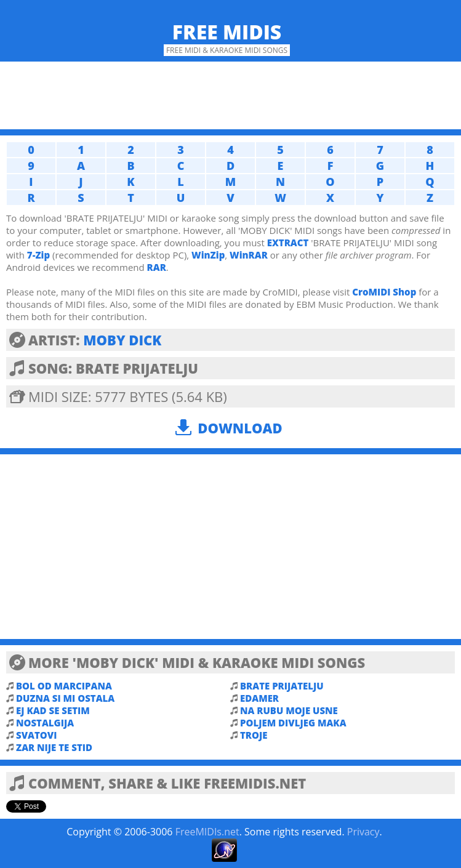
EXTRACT (288, 243)
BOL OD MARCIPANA (64, 686)
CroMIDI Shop (384, 292)
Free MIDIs (227, 32)
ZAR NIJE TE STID (54, 747)
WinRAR (249, 255)
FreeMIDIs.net (207, 832)
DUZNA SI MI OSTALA (65, 698)
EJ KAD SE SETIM (53, 710)
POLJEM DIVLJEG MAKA (293, 723)
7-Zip (38, 255)
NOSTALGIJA (45, 723)
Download (240, 428)
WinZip (208, 255)
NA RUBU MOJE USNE (289, 710)
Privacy (363, 832)
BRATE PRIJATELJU (282, 686)
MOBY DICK (122, 340)
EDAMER (259, 698)
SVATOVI (36, 735)
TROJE (254, 735)
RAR (157, 267)
